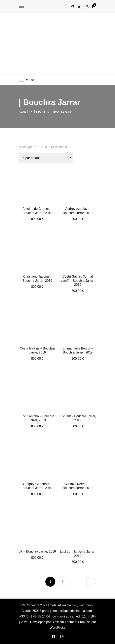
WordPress (58, 628)
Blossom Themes (64, 622)
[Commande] (46, 158)
